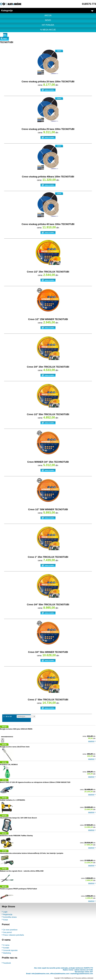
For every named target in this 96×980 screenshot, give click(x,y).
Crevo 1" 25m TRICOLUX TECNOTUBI (48, 557)
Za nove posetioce (10, 930)
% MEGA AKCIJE (48, 30)
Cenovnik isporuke (10, 950)
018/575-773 (89, 4)
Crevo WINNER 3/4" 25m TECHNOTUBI (48, 462)
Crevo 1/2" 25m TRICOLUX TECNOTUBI (48, 272)
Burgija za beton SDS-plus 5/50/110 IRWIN (16, 729)
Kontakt (6, 948)
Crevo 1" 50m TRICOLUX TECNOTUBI (48, 700)
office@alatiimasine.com (59, 974)
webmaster (90, 978)
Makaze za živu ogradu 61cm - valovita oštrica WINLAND (22, 871)
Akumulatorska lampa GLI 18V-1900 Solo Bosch (18, 818)
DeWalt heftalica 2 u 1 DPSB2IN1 (12, 800)
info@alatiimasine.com (40, 974)
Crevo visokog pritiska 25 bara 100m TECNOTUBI (48, 129)
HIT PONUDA (48, 25)
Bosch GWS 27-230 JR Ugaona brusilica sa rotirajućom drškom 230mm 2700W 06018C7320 (35, 782)
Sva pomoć (7, 932)
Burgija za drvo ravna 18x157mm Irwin (15, 747)
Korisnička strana (10, 917)
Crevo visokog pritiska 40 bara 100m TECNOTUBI (48, 224)
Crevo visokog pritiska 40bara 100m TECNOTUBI (48, 177)
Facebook (7, 963)
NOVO (48, 20)
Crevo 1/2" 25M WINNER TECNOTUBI (48, 319)
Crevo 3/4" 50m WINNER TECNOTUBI (48, 652)
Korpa (5, 920)
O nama (6, 945)
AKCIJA (48, 15)
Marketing (7, 953)
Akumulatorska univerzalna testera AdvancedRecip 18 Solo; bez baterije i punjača (32, 853)
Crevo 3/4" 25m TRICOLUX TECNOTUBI (48, 367)
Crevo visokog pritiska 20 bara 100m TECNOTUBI (48, 82)
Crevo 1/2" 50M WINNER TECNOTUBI (48, 509)
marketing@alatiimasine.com (82, 974)
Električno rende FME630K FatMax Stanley (16, 836)
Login (5, 912)
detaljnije (91, 741)
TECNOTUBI (7, 42)
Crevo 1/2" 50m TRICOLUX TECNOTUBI (48, 414)
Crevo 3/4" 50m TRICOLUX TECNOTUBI (48, 605)
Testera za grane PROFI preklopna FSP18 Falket (18, 889)
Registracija (8, 914)
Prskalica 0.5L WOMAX (9, 764)
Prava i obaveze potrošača (13, 935)
